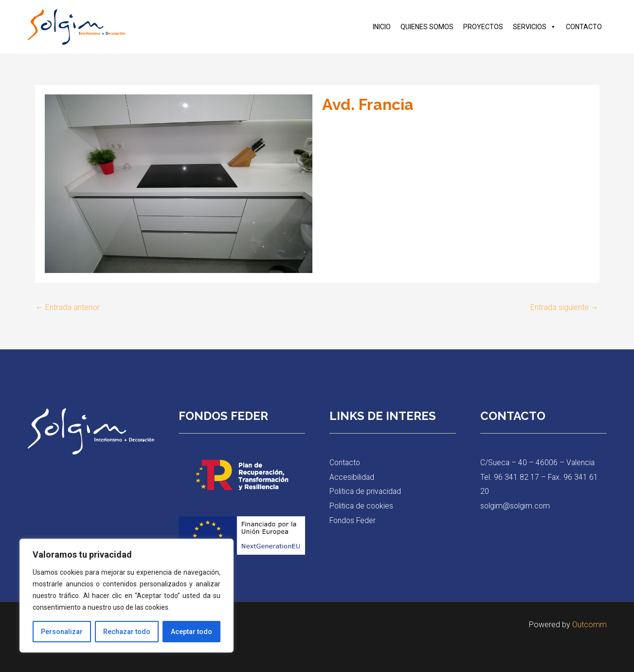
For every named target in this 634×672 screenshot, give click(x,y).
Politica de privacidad (366, 491)
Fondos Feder (353, 520)
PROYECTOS (483, 27)
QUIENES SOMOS (427, 27)
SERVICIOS (534, 27)
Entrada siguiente (564, 307)
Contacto (345, 463)
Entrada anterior (68, 307)
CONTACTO (584, 27)
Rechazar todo (127, 632)
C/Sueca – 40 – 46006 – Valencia (538, 463)
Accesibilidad (352, 477)
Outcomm (589, 625)
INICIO (382, 27)
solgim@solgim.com (516, 506)
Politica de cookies (362, 506)
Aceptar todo (191, 632)
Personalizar (62, 632)
